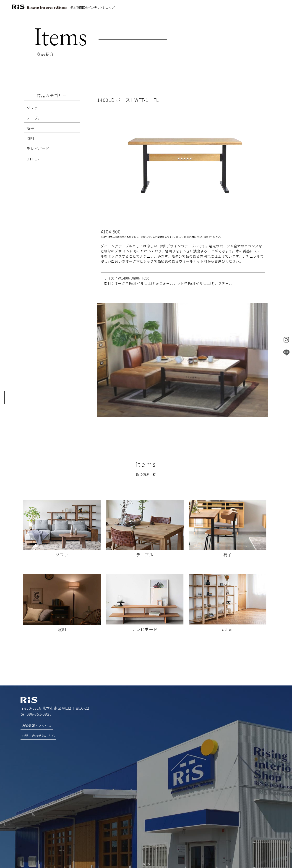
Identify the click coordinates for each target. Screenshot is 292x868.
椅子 (30, 128)
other (228, 629)
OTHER (33, 159)
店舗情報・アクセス (37, 726)
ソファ (32, 108)
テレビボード (38, 149)
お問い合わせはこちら (38, 736)
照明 (30, 138)
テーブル (34, 118)
